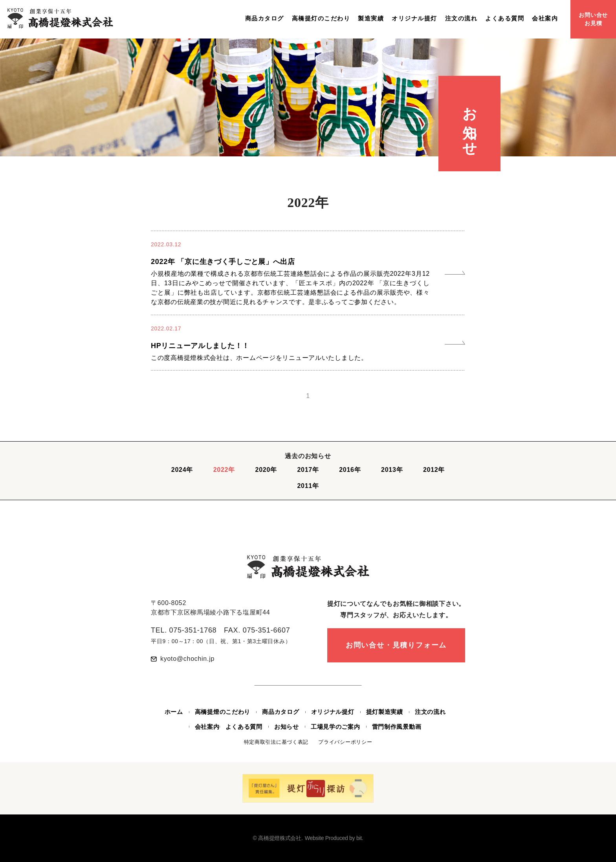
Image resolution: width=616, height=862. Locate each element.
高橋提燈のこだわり (223, 712)
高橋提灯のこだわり (321, 18)
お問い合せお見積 (593, 19)
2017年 (308, 470)
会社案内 (545, 18)
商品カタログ (265, 18)
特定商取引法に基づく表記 (276, 742)
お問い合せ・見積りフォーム (396, 645)
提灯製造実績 (385, 712)
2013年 (392, 470)
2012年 (434, 470)
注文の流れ (461, 18)
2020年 (266, 470)
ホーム (174, 712)
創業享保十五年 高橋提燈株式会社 (60, 18)
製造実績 (371, 18)
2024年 (182, 470)
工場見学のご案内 (335, 727)
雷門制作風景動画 (397, 727)
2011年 (308, 486)
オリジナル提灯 (414, 18)
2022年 (224, 470)
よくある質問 (505, 18)
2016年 (350, 470)
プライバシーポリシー (345, 742)
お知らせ (287, 727)
